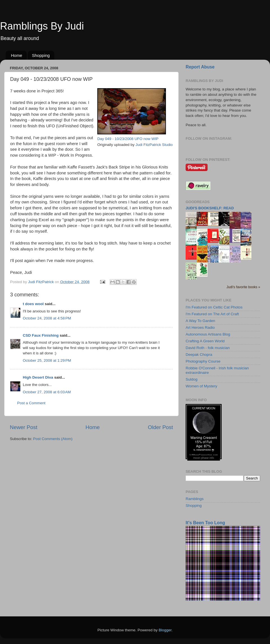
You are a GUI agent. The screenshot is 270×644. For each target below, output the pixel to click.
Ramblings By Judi (42, 26)
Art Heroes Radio (200, 327)
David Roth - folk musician (208, 348)
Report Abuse (200, 67)
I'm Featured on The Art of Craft (212, 314)
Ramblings (195, 499)
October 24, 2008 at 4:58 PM (47, 318)
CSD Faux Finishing (41, 335)
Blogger (165, 630)
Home (17, 55)
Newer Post (24, 427)
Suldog (192, 379)
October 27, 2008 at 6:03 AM (47, 392)
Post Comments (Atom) (53, 439)
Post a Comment (31, 403)
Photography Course (203, 361)
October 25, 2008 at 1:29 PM (47, 360)
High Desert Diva (38, 377)
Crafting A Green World (205, 341)
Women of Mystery (201, 386)
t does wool (33, 304)
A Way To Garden (200, 321)
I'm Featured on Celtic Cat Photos (214, 307)
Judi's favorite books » (243, 287)
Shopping (41, 55)
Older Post (160, 427)
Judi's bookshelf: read (210, 208)
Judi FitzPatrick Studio (154, 145)
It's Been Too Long (205, 523)
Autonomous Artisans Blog (208, 334)
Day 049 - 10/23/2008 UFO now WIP (128, 139)
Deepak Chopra (199, 355)
